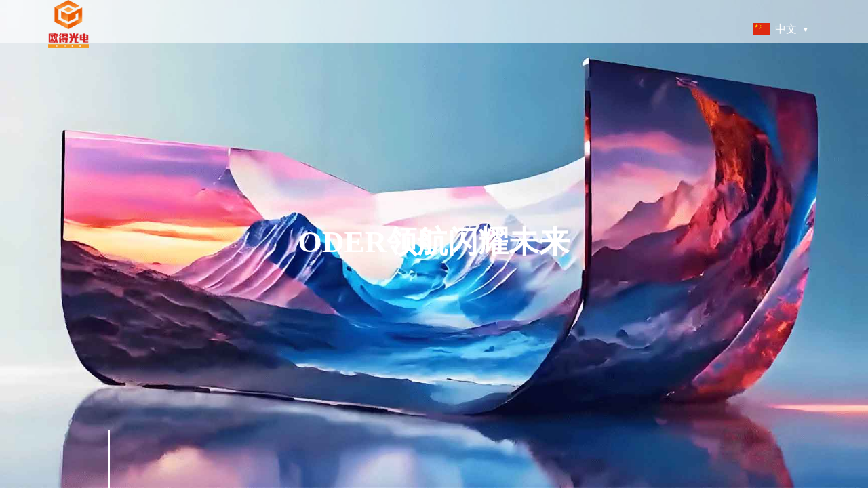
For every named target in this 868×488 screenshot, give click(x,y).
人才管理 (542, 29)
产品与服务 (374, 29)
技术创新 (430, 29)
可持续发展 (486, 29)
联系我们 (645, 29)
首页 (275, 29)
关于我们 (318, 29)
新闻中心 (593, 29)
